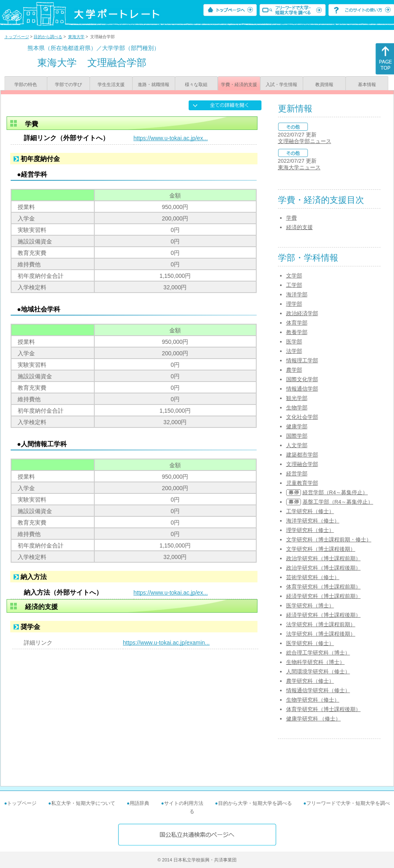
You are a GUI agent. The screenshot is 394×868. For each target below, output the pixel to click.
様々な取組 (196, 84)
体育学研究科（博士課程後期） (323, 709)
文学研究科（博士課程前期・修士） (329, 540)
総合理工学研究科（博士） (318, 653)
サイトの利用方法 (184, 803)
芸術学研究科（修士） (313, 577)
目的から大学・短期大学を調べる (255, 803)
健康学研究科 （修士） (314, 719)
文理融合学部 (302, 464)
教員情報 (324, 84)
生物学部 (297, 408)
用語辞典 (139, 803)
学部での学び (68, 84)
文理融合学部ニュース (305, 141)
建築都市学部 (302, 455)
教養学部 (297, 332)
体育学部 (297, 323)
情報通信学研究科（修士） (318, 690)
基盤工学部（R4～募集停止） (338, 502)
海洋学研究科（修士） (313, 521)
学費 (292, 218)
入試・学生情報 (281, 84)
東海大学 (76, 37)
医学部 (294, 342)
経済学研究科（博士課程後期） (323, 615)
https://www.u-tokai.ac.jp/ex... (171, 138)
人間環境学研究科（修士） (318, 671)
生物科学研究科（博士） (315, 662)
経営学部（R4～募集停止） (335, 492)
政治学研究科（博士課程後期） (323, 568)
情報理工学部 (302, 360)
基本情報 (367, 84)
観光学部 (297, 398)
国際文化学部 (302, 379)
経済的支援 (299, 227)
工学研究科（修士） (310, 511)
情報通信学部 (302, 389)
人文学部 (297, 445)
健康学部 (297, 426)
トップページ (17, 37)
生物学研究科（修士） (313, 700)
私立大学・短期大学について (83, 803)
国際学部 (297, 436)
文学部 (294, 276)
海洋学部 (297, 294)
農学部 (294, 370)
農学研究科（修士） (310, 681)
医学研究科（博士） (310, 606)
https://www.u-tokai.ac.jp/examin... (166, 643)
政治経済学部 (302, 313)
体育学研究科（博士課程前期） (323, 587)
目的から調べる (48, 37)
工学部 (294, 285)
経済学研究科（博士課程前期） (323, 596)
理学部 (294, 304)
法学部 (294, 351)
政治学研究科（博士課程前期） (323, 558)
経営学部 (297, 474)
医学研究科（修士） (310, 643)
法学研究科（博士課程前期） (321, 624)
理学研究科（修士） (310, 530)
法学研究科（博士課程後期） (321, 634)
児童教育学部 (302, 483)
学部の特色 (26, 84)
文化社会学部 (302, 417)
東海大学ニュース (299, 167)
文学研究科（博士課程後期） (321, 549)
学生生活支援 (111, 84)
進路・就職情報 (154, 84)
